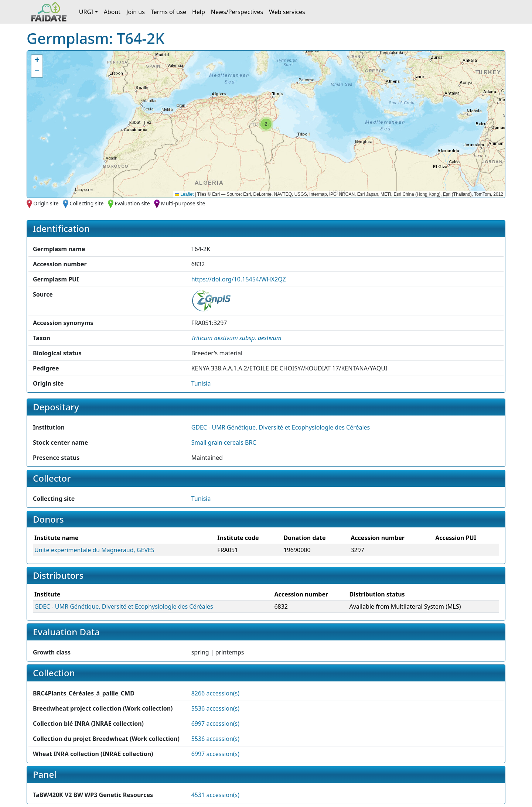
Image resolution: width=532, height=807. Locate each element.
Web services (287, 12)
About (112, 12)
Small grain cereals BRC (224, 442)
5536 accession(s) (215, 708)
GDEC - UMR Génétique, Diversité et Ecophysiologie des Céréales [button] (281, 427)
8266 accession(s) (215, 693)
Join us (136, 12)
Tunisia (201, 383)
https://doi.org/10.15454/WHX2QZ (239, 279)
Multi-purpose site (183, 203)
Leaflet (184, 194)
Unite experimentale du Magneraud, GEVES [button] (94, 550)
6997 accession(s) (215, 724)
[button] (266, 124)
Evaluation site (132, 203)
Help (199, 12)
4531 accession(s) (215, 795)
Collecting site (86, 203)
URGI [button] (86, 12)
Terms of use (168, 12)
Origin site (46, 203)
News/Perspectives (237, 12)
